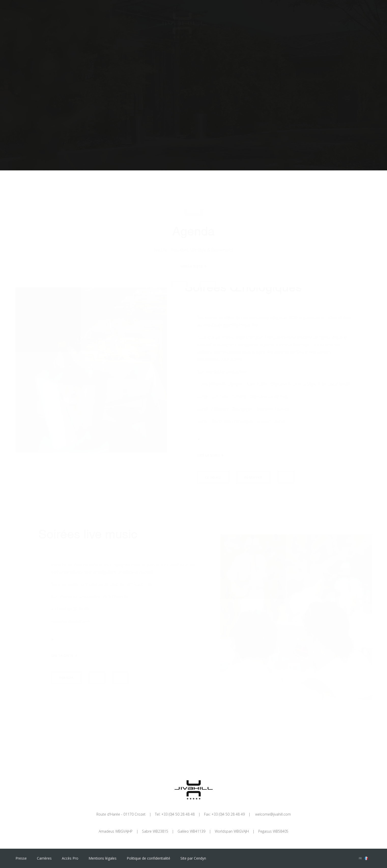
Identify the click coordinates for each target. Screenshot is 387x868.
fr (360, 858)
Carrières (44, 858)
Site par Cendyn (193, 858)
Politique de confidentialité (148, 858)
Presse (21, 858)
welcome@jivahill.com (273, 814)
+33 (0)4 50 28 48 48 (178, 814)
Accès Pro (70, 858)
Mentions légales (103, 858)
